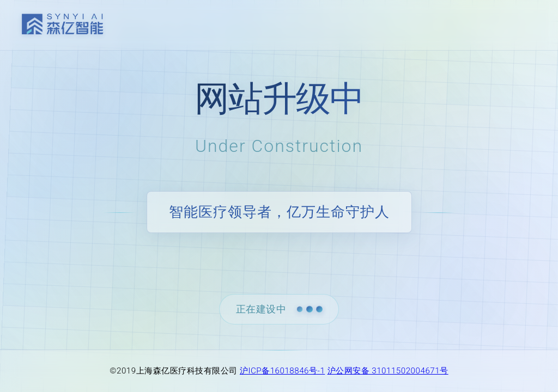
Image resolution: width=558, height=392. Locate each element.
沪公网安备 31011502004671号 (388, 371)
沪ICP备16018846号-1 (282, 371)
